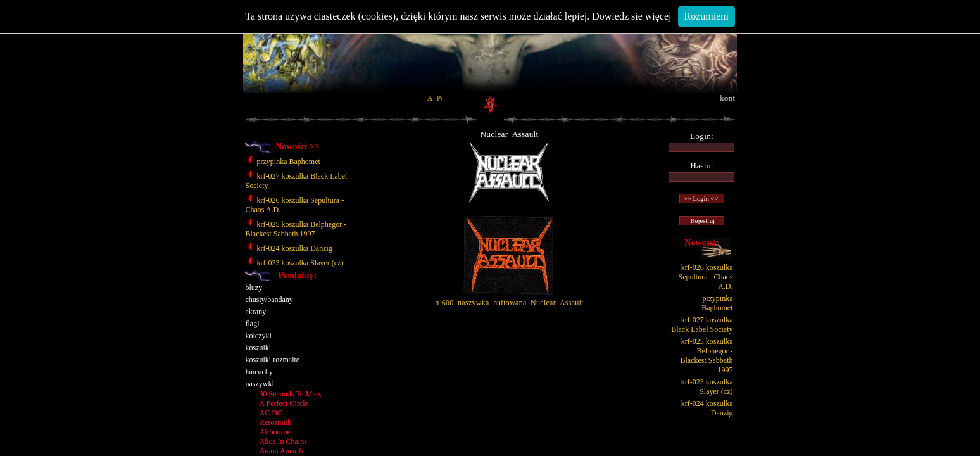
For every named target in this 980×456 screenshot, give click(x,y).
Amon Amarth (281, 451)
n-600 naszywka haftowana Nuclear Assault (509, 299)
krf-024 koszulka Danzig (289, 248)
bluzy (254, 288)
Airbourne (275, 432)
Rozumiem (707, 16)
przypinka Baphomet (283, 161)
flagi (253, 324)
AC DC (271, 413)
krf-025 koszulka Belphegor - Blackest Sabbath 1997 (296, 229)
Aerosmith (276, 422)
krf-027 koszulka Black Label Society (702, 325)
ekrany (256, 312)
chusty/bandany (269, 300)
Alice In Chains (283, 441)
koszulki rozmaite (273, 360)
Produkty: (297, 275)
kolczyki (259, 336)
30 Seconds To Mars (291, 394)
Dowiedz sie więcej (631, 16)
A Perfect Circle (284, 403)
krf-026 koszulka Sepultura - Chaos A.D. (706, 277)
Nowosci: (701, 243)
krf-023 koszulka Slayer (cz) (295, 263)
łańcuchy (259, 372)
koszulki (259, 348)
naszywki (260, 384)
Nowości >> (297, 147)
